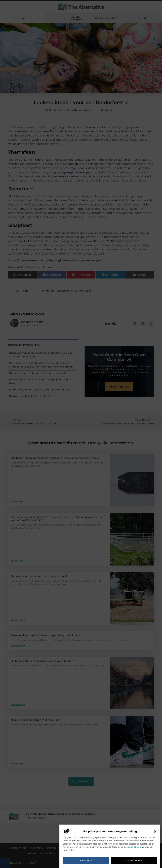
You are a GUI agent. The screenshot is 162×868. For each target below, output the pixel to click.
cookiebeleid (135, 867)
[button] (155, 851)
